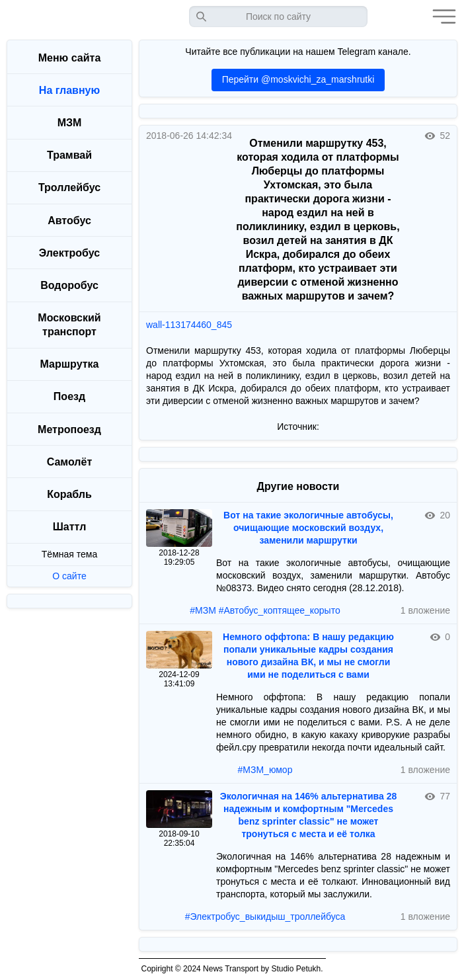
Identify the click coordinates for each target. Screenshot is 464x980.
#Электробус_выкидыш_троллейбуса (265, 917)
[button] (441, 17)
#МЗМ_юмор (265, 770)
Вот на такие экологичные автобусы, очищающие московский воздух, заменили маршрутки (308, 528)
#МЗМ (203, 610)
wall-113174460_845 (189, 325)
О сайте (69, 576)
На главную (69, 90)
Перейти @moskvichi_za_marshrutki (298, 79)
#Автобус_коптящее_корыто (280, 610)
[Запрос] (278, 17)
